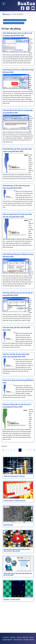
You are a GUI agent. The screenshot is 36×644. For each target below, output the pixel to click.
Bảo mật (25, 637)
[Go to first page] (3, 450)
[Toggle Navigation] (4, 4)
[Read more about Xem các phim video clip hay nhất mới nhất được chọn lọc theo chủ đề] (18, 539)
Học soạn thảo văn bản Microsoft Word (15, 20)
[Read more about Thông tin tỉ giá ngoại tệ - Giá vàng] (18, 466)
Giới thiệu (13, 637)
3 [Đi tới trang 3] (14, 450)
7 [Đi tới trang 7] (26, 450)
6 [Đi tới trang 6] (23, 450)
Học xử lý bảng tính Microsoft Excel (14, 23)
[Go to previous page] (6, 450)
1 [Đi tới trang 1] (9, 450)
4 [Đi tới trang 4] (17, 450)
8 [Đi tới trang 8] (28, 450)
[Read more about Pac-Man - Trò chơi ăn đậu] (18, 589)
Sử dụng (19, 637)
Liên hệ (31, 637)
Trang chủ (6, 637)
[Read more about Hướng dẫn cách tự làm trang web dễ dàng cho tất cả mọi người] (18, 564)
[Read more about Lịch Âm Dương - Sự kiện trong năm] (18, 490)
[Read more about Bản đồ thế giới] (18, 514)
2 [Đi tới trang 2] (12, 450)
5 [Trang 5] (20, 450)
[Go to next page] (31, 450)
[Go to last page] (34, 450)
